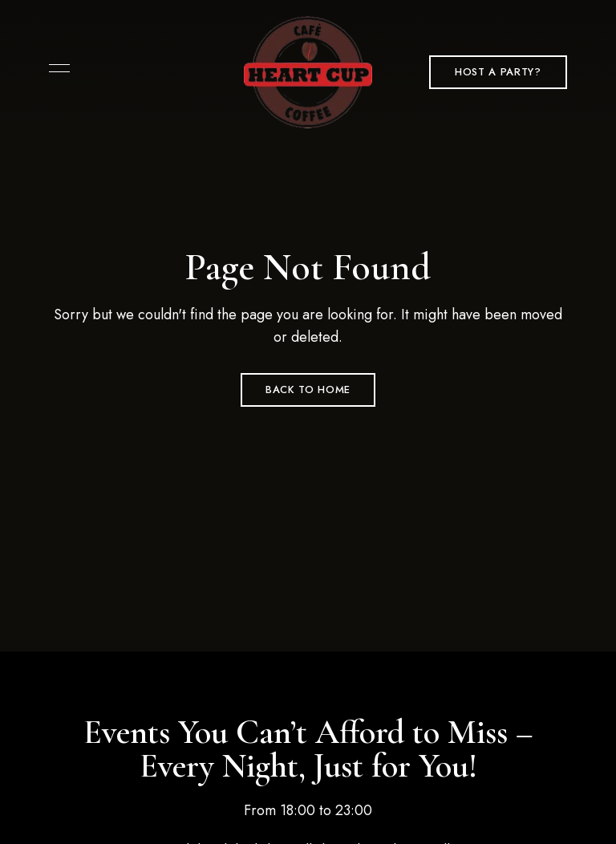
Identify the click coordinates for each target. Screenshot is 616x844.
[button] (498, 72)
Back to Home (308, 390)
